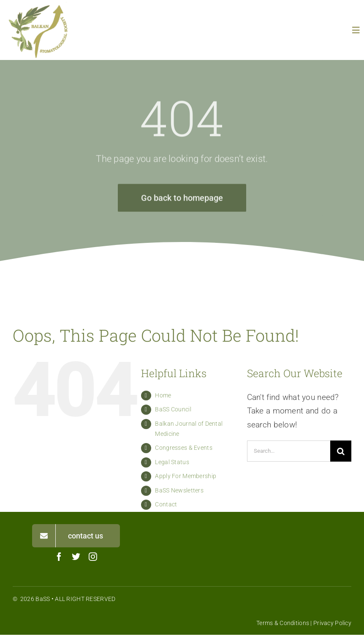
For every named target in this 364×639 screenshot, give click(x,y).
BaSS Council (173, 409)
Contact (166, 504)
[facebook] (59, 557)
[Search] (341, 451)
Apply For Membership (186, 476)
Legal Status (172, 462)
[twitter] (76, 557)
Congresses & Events (183, 448)
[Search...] (289, 451)
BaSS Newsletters (179, 490)
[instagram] (93, 557)
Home (163, 395)
